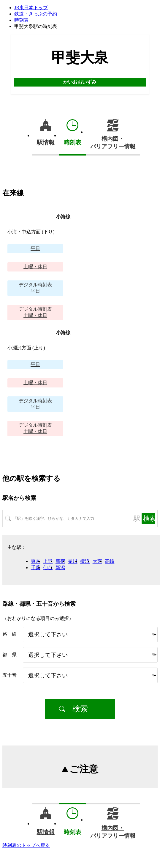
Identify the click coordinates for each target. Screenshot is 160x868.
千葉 (36, 568)
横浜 (85, 561)
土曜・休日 (35, 267)
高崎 (110, 561)
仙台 (48, 568)
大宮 (97, 561)
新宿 (60, 561)
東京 (36, 561)
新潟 (60, 568)
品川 (72, 561)
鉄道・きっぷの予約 (36, 14)
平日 (35, 248)
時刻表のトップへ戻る (26, 845)
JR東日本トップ (31, 8)
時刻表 (21, 20)
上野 (48, 561)
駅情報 (46, 142)
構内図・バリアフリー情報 (113, 143)
